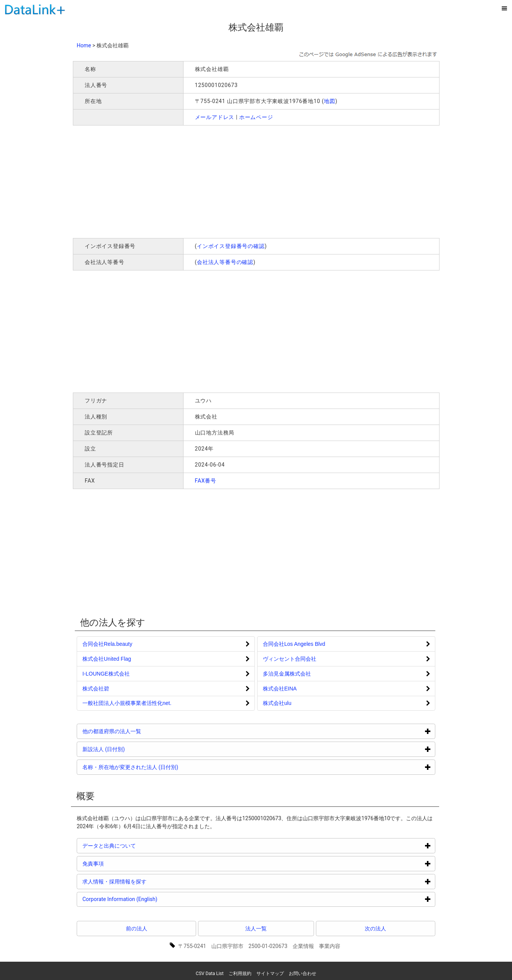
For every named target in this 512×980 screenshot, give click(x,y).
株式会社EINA (280, 689)
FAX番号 (206, 481)
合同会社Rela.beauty (107, 644)
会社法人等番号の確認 (225, 262)
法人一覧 (256, 929)
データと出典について (138, 846)
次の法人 (375, 929)
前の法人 (137, 929)
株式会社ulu (277, 703)
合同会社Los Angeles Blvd (294, 644)
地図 (330, 101)
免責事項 (122, 863)
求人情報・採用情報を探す (143, 881)
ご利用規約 (240, 974)
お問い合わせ (303, 974)
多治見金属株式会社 (287, 674)
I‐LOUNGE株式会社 (106, 674)
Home (84, 45)
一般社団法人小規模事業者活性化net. (127, 703)
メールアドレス (215, 117)
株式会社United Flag (107, 659)
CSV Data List (210, 974)
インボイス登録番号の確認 (231, 246)
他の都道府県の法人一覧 (141, 731)
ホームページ (256, 117)
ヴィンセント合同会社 (290, 659)
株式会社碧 (96, 689)
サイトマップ (270, 974)
